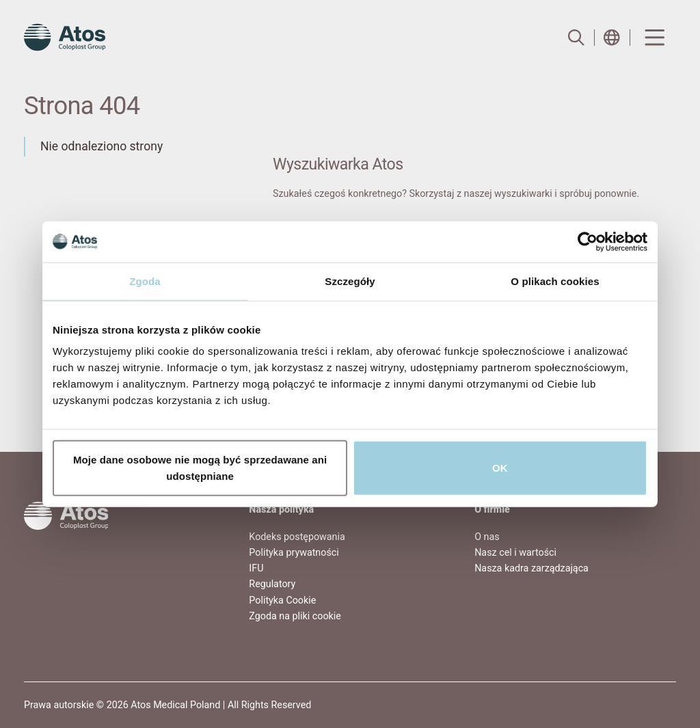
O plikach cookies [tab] (555, 281)
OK (500, 468)
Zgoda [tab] (145, 281)
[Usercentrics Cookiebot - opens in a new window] (588, 241)
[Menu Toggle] (654, 38)
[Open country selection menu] (612, 38)
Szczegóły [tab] (350, 281)
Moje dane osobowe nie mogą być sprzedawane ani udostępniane (200, 468)
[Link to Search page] (576, 38)
